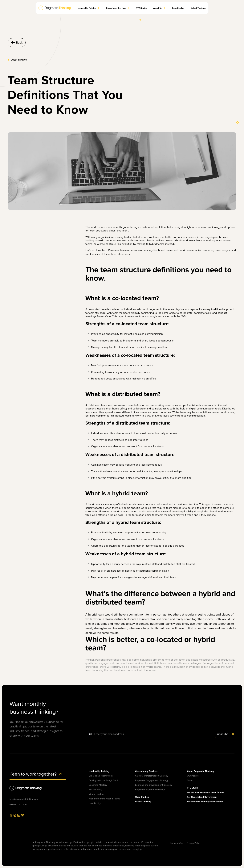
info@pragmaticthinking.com (24, 799)
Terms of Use (176, 843)
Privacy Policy (194, 843)
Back (17, 42)
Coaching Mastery (98, 785)
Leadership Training (99, 771)
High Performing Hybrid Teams (104, 799)
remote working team (158, 405)
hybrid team (120, 512)
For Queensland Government (202, 797)
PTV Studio (193, 788)
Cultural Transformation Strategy (152, 776)
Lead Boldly (95, 803)
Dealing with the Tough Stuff (103, 780)
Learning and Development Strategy (154, 785)
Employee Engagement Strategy (152, 780)
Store (190, 780)
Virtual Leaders (96, 794)
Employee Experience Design (150, 790)
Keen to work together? (36, 774)
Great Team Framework (101, 776)
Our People (193, 776)
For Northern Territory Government (205, 802)
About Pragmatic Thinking (200, 771)
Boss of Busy (95, 790)
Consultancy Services (146, 771)
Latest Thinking (143, 802)
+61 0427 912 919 (18, 805)
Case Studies (142, 797)
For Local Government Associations (205, 792)
